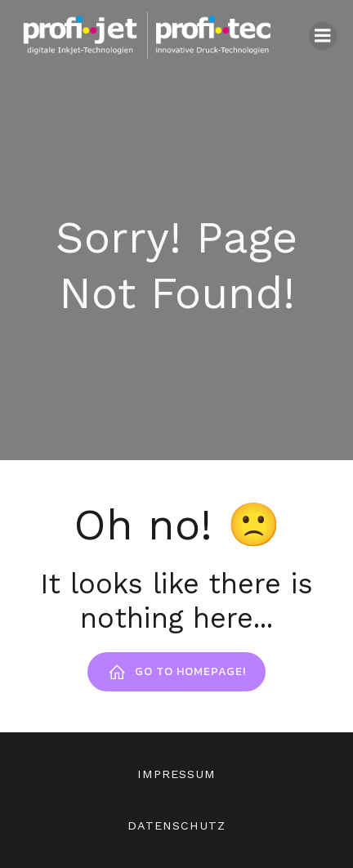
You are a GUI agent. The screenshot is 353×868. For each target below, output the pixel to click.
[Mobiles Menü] (323, 36)
